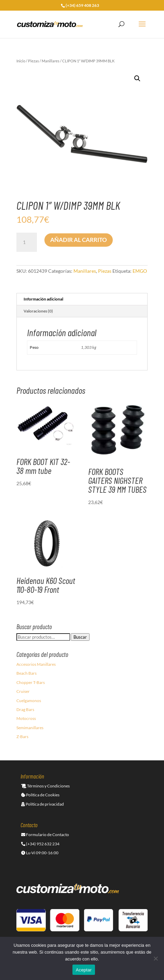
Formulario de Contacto (45, 835)
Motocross (26, 718)
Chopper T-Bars (31, 682)
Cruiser (23, 691)
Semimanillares (30, 728)
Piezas (33, 61)
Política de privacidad (43, 804)
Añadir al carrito (79, 240)
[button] (137, 78)
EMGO (140, 271)
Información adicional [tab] (43, 299)
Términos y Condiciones (45, 786)
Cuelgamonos (29, 701)
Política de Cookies (40, 795)
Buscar (80, 637)
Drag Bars (25, 709)
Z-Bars (22, 737)
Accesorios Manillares (36, 664)
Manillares (51, 61)
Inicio (21, 61)
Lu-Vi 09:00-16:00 (40, 853)
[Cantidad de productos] (27, 242)
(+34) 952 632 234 (40, 844)
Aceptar (84, 970)
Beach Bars (26, 673)
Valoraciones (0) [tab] (38, 311)
